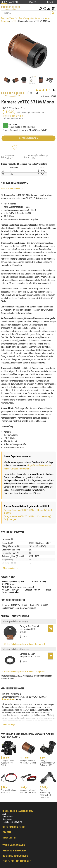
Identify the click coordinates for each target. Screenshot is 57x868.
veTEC (13, 21)
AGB (4, 814)
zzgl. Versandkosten (35, 113)
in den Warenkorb (28, 138)
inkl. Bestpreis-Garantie (13, 118)
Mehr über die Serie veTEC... (13, 189)
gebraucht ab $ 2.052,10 (13, 116)
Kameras (39, 18)
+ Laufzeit (31, 127)
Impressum (7, 817)
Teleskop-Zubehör (9, 18)
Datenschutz (8, 819)
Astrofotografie (26, 18)
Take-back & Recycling (12, 822)
